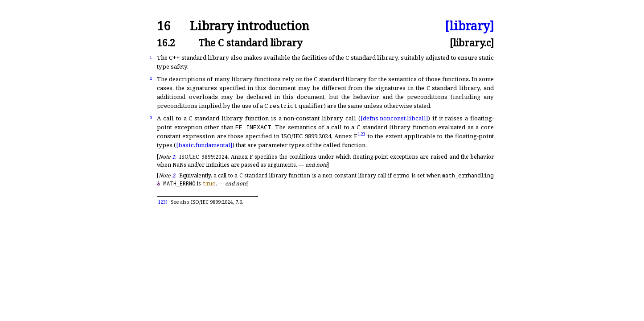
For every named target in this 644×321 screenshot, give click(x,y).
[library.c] (472, 43)
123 (361, 134)
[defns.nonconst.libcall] (394, 118)
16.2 (166, 43)
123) (163, 202)
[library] (469, 26)
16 (164, 26)
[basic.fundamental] (204, 145)
